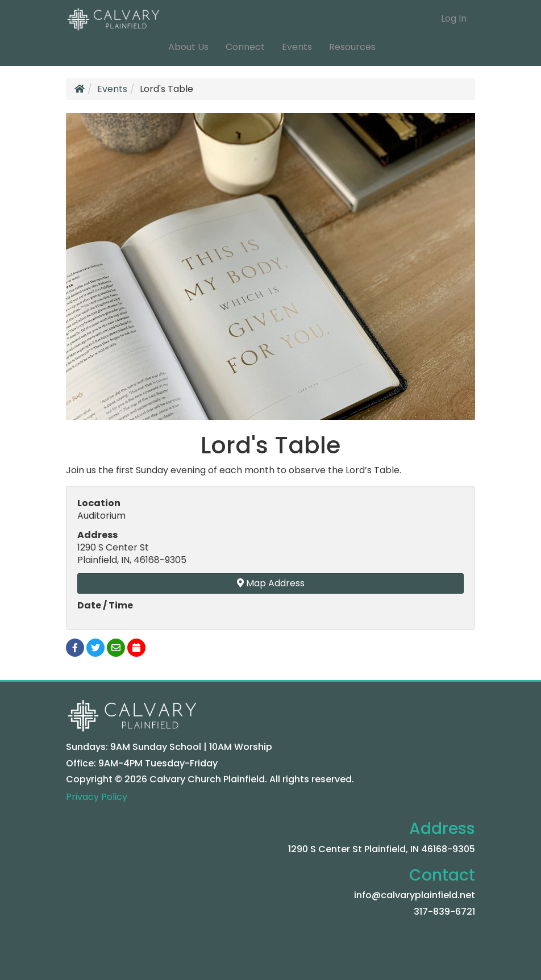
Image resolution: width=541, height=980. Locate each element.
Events (297, 47)
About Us (188, 47)
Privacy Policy (97, 797)
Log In (454, 18)
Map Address (271, 583)
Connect (245, 47)
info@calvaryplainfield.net (415, 895)
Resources (352, 47)
